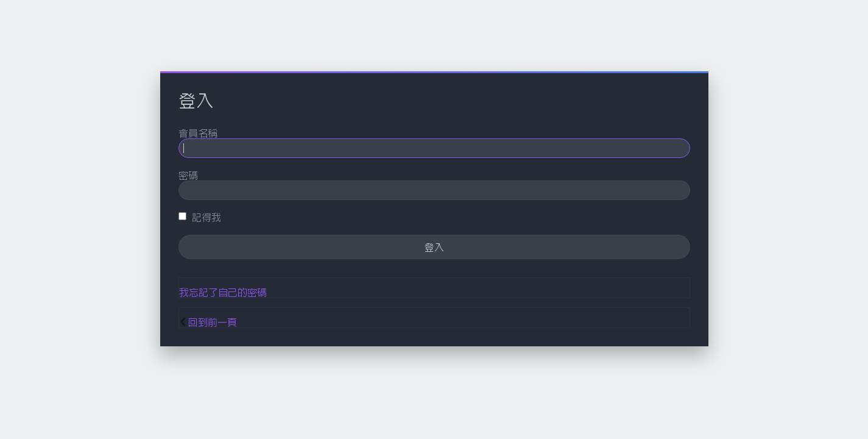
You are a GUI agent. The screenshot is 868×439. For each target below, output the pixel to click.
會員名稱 (198, 133)
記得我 (200, 217)
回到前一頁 (213, 322)
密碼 (188, 175)
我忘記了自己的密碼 (223, 292)
